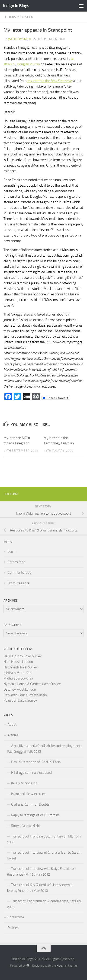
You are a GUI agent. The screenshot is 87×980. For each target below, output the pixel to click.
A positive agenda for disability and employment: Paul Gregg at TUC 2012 (44, 749)
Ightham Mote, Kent (18, 673)
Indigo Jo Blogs (16, 6)
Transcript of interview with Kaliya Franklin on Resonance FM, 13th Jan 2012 (41, 872)
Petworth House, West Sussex (26, 695)
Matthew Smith (19, 39)
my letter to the (50, 81)
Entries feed (16, 562)
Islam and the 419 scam (28, 794)
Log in (12, 551)
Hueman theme (67, 966)
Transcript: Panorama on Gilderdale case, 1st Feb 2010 (44, 904)
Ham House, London (18, 662)
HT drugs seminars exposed (31, 773)
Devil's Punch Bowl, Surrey (23, 656)
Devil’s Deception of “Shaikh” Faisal (36, 762)
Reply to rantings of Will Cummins (35, 815)
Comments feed (19, 573)
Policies (13, 928)
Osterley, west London (20, 689)
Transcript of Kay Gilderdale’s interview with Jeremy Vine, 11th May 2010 (40, 888)
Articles (13, 735)
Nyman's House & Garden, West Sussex (32, 684)
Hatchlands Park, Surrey (21, 667)
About (12, 725)
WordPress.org (19, 583)
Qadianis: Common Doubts (30, 804)
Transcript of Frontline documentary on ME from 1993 (44, 839)
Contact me (16, 917)
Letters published (18, 17)
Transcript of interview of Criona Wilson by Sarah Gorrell (44, 855)
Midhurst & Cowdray (18, 678)
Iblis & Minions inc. (24, 783)
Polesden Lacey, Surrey (20, 701)
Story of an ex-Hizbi (25, 826)
